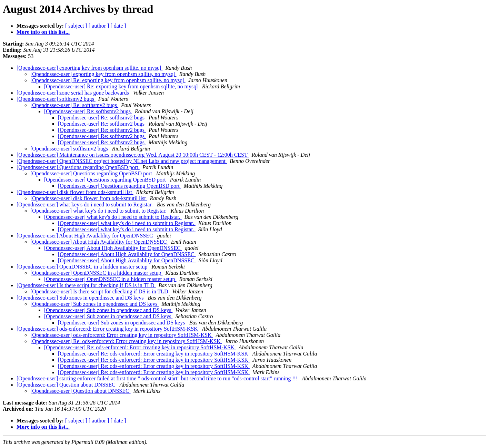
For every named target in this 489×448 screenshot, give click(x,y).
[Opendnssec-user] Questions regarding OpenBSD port (78, 167)
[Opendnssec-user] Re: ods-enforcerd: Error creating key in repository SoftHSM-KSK (126, 341)
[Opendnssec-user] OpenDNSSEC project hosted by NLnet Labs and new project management (122, 161)
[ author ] (99, 26)
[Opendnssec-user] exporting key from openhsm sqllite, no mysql (89, 68)
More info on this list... (43, 32)
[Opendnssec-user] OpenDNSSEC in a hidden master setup (83, 267)
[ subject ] (76, 26)
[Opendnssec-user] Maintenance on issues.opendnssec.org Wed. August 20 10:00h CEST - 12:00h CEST (133, 155)
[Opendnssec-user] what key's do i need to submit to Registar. (85, 204)
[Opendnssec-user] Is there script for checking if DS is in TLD (86, 285)
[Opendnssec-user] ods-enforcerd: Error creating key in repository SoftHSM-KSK (108, 329)
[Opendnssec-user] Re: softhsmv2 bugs (74, 105)
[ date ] (118, 26)
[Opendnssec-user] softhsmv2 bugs (56, 99)
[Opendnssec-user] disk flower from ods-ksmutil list (75, 192)
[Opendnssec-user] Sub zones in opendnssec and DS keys (81, 298)
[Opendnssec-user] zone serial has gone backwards (73, 93)
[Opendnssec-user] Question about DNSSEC (67, 385)
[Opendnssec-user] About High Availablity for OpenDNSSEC (86, 236)
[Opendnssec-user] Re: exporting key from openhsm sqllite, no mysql (108, 80)
